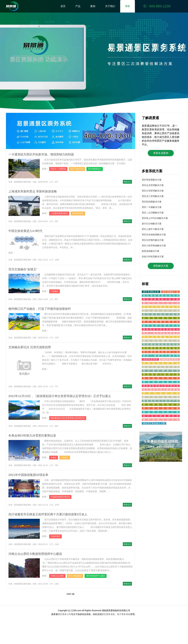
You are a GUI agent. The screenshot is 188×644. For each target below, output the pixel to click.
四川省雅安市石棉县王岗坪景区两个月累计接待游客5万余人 (48, 514)
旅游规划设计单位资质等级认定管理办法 (68, 418)
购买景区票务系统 (161, 397)
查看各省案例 (161, 153)
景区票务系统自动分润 (161, 296)
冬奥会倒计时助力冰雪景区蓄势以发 (32, 436)
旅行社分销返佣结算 (161, 416)
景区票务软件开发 (161, 311)
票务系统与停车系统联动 (161, 329)
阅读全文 (127, 182)
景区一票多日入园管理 (161, 356)
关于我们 (110, 6)
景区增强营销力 (95, 169)
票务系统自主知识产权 (161, 401)
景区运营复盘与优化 (161, 337)
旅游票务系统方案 (161, 412)
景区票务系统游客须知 (161, 348)
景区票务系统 (108, 614)
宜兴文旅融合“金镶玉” (23, 269)
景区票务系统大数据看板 (161, 390)
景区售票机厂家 (170, 292)
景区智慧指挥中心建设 (96, 576)
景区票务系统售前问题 (161, 344)
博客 (128, 6)
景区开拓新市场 (77, 169)
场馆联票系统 (150, 359)
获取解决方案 (161, 266)
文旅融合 (55, 291)
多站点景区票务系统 (161, 367)
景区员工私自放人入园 (154, 423)
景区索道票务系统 (161, 371)
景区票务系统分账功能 (161, 299)
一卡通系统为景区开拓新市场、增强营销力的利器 (41, 154)
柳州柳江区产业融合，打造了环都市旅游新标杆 (40, 309)
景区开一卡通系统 (58, 169)
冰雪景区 (65, 458)
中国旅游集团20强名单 (60, 497)
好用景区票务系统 (161, 318)
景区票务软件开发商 (161, 314)
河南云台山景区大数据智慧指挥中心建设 (35, 554)
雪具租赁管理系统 (161, 378)
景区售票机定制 (151, 292)
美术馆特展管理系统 (161, 322)
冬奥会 (54, 458)
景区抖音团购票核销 (161, 307)
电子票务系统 (124, 614)
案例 (93, 6)
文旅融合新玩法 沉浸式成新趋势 (30, 347)
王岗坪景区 (55, 536)
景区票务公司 (64, 614)
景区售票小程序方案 (161, 374)
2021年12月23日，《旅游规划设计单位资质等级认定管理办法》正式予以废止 (60, 396)
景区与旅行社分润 (161, 303)
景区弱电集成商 (161, 393)
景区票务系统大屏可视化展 (161, 386)
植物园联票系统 (170, 359)
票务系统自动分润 (161, 420)
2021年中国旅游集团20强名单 (28, 475)
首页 (63, 6)
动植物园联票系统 (161, 363)
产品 (78, 6)
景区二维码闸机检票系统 (161, 333)
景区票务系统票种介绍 (161, 352)
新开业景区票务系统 (161, 326)
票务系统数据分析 (161, 341)
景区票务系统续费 (161, 408)
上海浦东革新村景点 (59, 213)
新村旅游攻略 (78, 213)
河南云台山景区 (57, 576)
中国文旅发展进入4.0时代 (25, 231)
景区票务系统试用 (161, 405)
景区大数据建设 (75, 576)
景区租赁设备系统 (161, 382)
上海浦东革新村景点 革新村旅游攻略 (33, 191)
